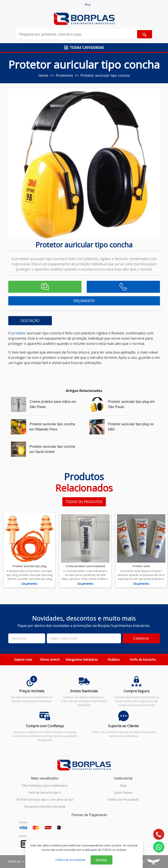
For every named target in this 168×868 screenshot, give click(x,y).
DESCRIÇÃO (30, 321)
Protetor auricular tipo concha (105, 75)
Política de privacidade (70, 860)
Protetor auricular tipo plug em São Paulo (131, 404)
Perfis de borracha (143, 660)
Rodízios (114, 660)
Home (43, 75)
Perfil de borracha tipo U (45, 793)
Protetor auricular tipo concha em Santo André (52, 449)
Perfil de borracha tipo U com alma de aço (45, 800)
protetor (19, 333)
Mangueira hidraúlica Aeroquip (45, 807)
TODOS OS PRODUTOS (84, 502)
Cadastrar (141, 638)
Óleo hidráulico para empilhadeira (45, 786)
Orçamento (29, 584)
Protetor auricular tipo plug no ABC (131, 427)
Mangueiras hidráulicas (82, 660)
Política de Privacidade (123, 800)
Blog (88, 4)
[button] (84, 48)
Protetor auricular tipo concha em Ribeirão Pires (52, 427)
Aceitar (102, 860)
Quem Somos (123, 793)
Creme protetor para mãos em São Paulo (53, 404)
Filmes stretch (50, 660)
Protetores (64, 75)
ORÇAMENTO (84, 301)
